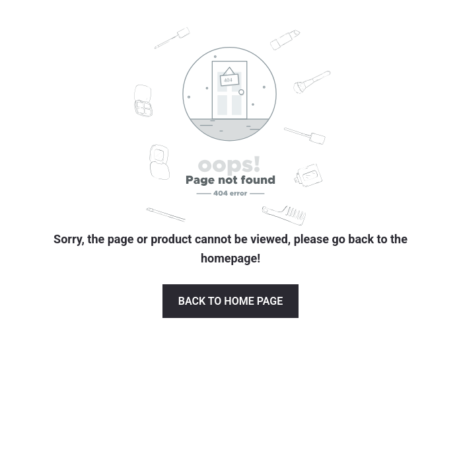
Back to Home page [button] (230, 301)
